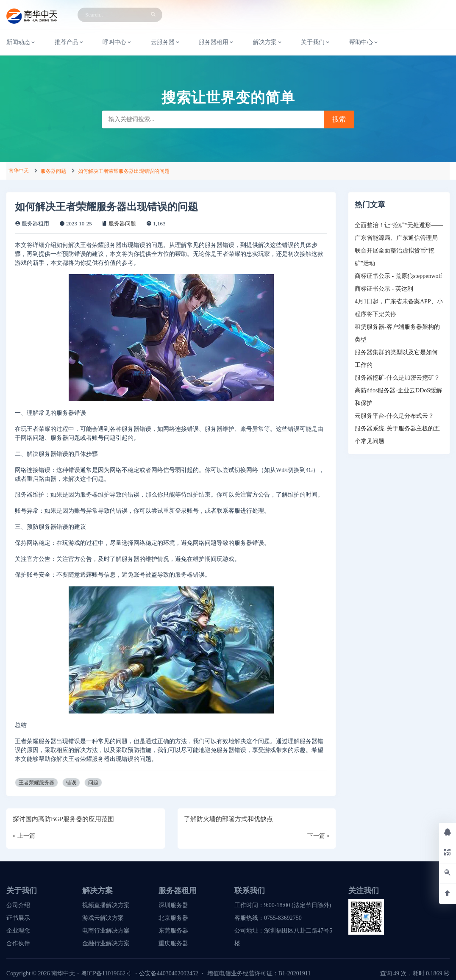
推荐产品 (70, 42)
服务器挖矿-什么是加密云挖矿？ (397, 378)
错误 (71, 783)
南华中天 (19, 171)
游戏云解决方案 (103, 918)
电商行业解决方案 (106, 931)
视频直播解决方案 (106, 905)
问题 (93, 783)
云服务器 (166, 42)
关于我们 (316, 42)
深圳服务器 (173, 905)
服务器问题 (53, 171)
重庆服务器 (173, 943)
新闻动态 (21, 42)
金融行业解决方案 (106, 943)
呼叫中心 (117, 42)
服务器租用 (217, 42)
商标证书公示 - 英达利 (384, 289)
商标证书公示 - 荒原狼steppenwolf (398, 276)
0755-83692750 (283, 918)
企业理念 (18, 931)
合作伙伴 (18, 943)
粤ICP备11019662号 (106, 973)
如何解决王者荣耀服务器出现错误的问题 (124, 171)
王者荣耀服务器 (36, 783)
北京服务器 (173, 918)
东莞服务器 (173, 931)
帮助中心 (364, 42)
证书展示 (18, 918)
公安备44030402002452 (169, 973)
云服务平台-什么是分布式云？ (394, 416)
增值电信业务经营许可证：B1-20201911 (259, 973)
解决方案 (268, 42)
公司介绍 (18, 905)
